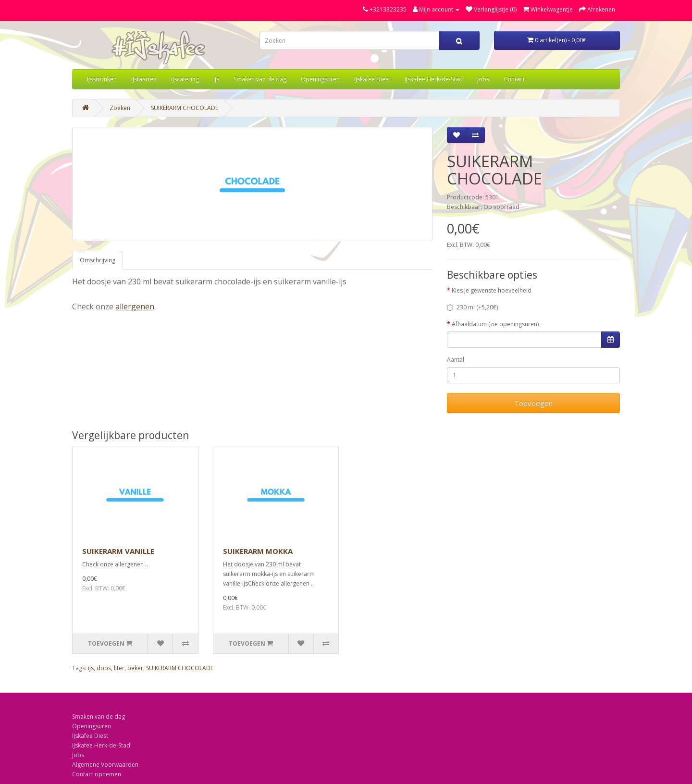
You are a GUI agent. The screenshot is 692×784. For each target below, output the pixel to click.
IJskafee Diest (372, 79)
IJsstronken (102, 79)
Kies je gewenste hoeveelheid (492, 290)
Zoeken (120, 108)
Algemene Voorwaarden (105, 765)
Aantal (456, 360)
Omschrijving (98, 260)
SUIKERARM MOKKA (258, 551)
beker (135, 668)
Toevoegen (533, 403)
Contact (514, 79)
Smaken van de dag (260, 79)
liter (119, 668)
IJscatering (185, 79)
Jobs (483, 79)
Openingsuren (320, 79)
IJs (216, 79)
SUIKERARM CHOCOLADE (185, 108)
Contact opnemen (97, 774)
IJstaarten (144, 79)
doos (104, 668)
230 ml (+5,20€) (472, 307)
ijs (91, 668)
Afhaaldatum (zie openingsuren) (495, 324)
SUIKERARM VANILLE (118, 551)
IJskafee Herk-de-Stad (434, 79)
